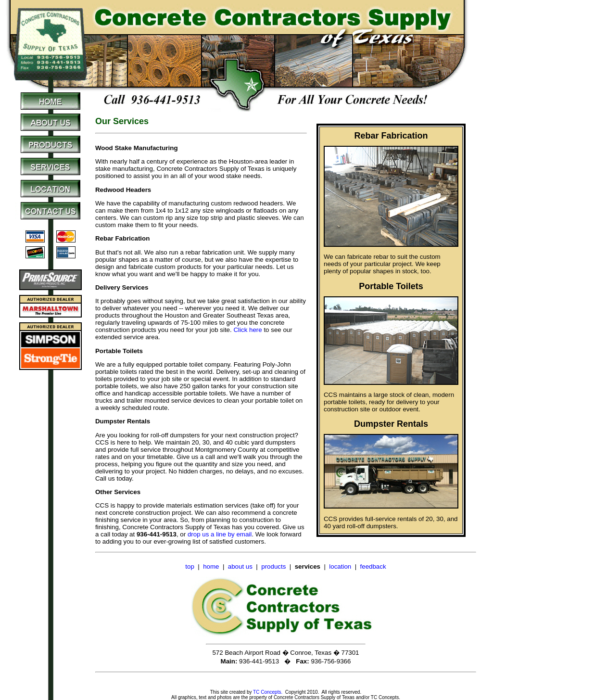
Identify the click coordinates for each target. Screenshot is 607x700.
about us (240, 566)
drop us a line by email (220, 534)
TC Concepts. (268, 692)
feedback (373, 566)
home (211, 566)
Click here (247, 330)
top (190, 566)
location (340, 566)
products (273, 566)
